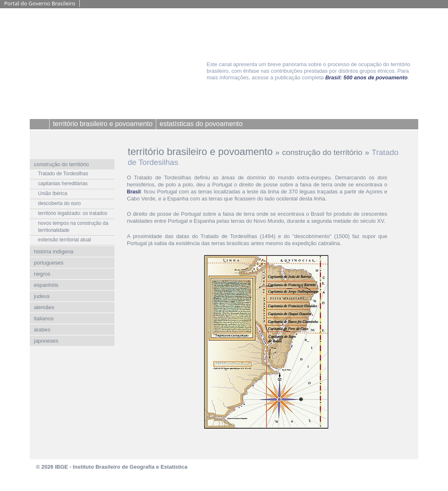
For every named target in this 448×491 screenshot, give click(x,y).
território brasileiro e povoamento (200, 151)
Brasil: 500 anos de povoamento (366, 77)
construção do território (322, 152)
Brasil (134, 192)
